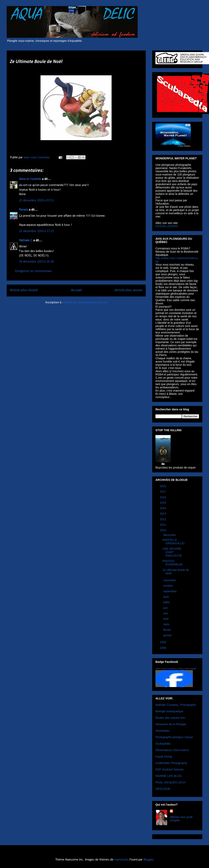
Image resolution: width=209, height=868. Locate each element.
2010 (163, 530)
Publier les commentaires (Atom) (85, 303)
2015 (163, 503)
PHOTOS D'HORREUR (173, 563)
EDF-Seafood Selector (170, 769)
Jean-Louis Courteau (166, 668)
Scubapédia (163, 744)
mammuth (121, 860)
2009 (163, 642)
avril (166, 619)
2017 (163, 492)
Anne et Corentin (30, 179)
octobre (168, 586)
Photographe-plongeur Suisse (174, 737)
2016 (163, 497)
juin (166, 608)
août (166, 597)
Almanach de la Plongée (171, 724)
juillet (167, 602)
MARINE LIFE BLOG (169, 776)
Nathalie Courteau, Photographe (176, 705)
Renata (24, 210)
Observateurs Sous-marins (172, 750)
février (167, 630)
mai (166, 613)
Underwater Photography (171, 763)
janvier (168, 635)
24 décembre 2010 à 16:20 (36, 262)
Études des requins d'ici (170, 718)
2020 (163, 486)
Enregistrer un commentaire (33, 271)
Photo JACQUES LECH (170, 782)
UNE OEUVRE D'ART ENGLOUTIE (172, 552)
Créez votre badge (187, 668)
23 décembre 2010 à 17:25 (36, 231)
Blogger (148, 860)
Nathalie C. (26, 241)
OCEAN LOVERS (167, 226)
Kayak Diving (164, 757)
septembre (170, 591)
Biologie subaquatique (169, 711)
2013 (163, 514)
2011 (163, 525)
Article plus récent (24, 290)
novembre (170, 580)
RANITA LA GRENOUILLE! (174, 542)
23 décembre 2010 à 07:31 (36, 201)
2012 (163, 519)
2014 (163, 508)
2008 (163, 648)
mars (167, 624)
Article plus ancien (129, 290)
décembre (170, 535)
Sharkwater (163, 731)
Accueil (76, 290)
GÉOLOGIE (163, 789)
